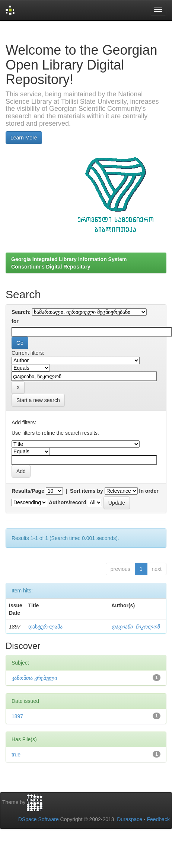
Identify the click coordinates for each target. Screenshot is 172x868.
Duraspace (130, 819)
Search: (21, 312)
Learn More (24, 138)
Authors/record (68, 502)
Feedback (158, 819)
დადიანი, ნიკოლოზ (136, 627)
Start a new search (38, 400)
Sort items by (87, 491)
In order (149, 491)
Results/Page (28, 491)
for (15, 321)
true (16, 755)
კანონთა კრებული (34, 678)
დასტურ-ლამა (46, 627)
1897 (17, 716)
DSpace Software (39, 819)
